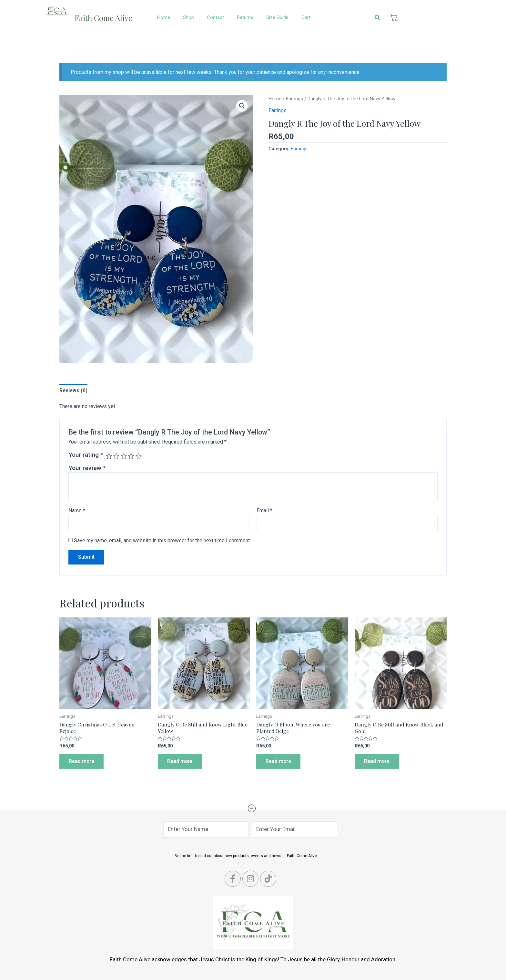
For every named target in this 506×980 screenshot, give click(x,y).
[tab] (74, 391)
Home (164, 17)
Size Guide (277, 17)
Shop (188, 17)
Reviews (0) (74, 390)
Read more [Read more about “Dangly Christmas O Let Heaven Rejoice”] (82, 762)
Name (77, 511)
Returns (245, 17)
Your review (87, 468)
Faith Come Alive (105, 18)
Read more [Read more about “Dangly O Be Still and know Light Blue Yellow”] (180, 762)
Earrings (294, 99)
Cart (306, 17)
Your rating (86, 455)
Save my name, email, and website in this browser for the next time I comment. (162, 541)
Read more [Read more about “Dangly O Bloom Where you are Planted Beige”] (279, 762)
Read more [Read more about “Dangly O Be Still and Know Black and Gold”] (377, 762)
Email (264, 511)
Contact (215, 17)
